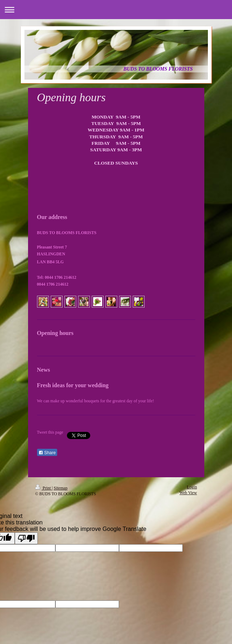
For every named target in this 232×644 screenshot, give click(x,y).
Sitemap (60, 488)
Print (44, 488)
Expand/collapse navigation (116, 10)
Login (192, 487)
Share (47, 453)
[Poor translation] (26, 538)
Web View (188, 493)
